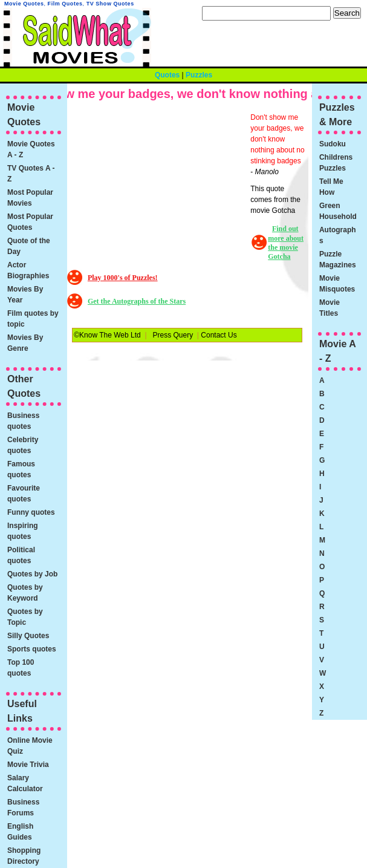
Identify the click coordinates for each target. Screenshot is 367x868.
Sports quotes (32, 649)
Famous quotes (21, 469)
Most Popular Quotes (30, 222)
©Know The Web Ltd (107, 335)
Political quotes (21, 555)
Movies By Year (25, 295)
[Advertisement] (160, 188)
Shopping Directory (24, 856)
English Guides (20, 832)
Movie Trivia (28, 765)
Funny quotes (31, 512)
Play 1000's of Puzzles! (123, 278)
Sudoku (333, 144)
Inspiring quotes (23, 531)
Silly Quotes (28, 636)
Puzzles (199, 75)
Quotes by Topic (25, 617)
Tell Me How (331, 187)
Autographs (338, 235)
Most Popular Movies (30, 198)
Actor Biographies (28, 270)
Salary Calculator (25, 783)
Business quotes (23, 421)
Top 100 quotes (21, 668)
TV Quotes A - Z (31, 174)
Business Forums (23, 808)
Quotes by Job (32, 574)
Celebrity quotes (23, 445)
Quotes (167, 75)
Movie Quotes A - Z (31, 149)
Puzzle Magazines (338, 259)
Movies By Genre (25, 343)
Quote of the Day (29, 246)
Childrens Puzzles (336, 163)
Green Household (338, 211)
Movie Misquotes (337, 284)
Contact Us (219, 335)
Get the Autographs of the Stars (137, 301)
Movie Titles (330, 308)
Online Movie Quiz (30, 746)
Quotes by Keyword (25, 593)
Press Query (173, 335)
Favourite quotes (24, 494)
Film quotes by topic (33, 319)
